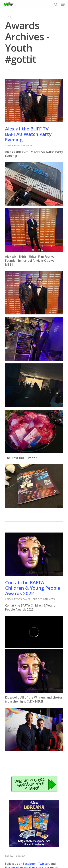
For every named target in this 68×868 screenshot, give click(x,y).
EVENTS (18, 145)
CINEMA (9, 145)
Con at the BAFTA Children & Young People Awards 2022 (33, 588)
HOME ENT (28, 145)
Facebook (30, 864)
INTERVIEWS (49, 599)
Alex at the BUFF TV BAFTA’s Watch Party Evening (28, 134)
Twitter (43, 864)
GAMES (26, 599)
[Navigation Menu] (63, 4)
